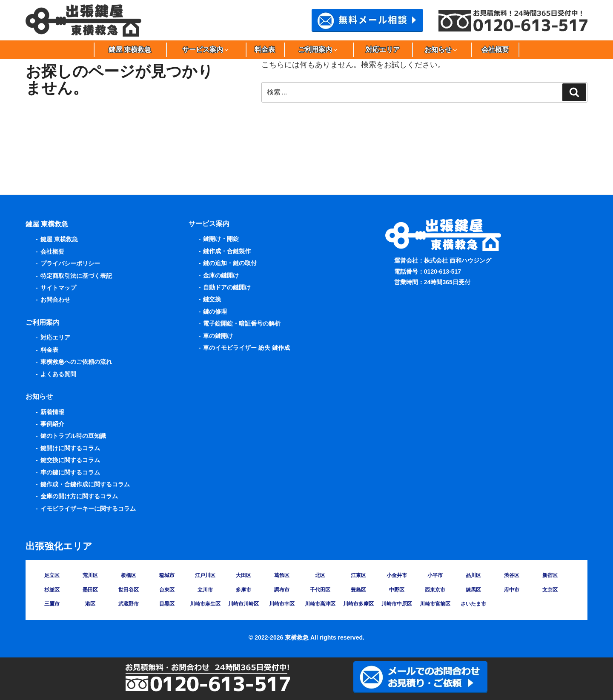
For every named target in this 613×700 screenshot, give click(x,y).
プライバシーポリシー (70, 263)
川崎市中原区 (397, 604)
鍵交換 (212, 299)
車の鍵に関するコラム (70, 472)
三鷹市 (52, 604)
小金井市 (397, 575)
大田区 (243, 575)
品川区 (473, 575)
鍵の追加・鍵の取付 (230, 263)
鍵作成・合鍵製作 (227, 251)
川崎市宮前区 (435, 604)
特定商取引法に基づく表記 (76, 276)
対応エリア (383, 50)
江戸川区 (205, 575)
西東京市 (435, 590)
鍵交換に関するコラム (70, 460)
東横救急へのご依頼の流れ (76, 362)
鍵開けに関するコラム (70, 448)
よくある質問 (58, 374)
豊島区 (358, 590)
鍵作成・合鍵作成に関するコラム (85, 484)
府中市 (512, 590)
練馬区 (473, 590)
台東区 (167, 590)
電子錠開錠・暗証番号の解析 (242, 323)
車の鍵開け (218, 336)
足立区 (52, 575)
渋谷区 (512, 575)
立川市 (205, 590)
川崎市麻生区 (205, 604)
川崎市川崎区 (243, 604)
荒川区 (90, 575)
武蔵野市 (129, 604)
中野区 (397, 590)
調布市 (282, 590)
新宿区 (550, 575)
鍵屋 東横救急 (130, 50)
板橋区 (129, 575)
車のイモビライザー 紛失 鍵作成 (246, 348)
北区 (320, 575)
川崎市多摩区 (358, 604)
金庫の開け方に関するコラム (79, 496)
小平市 (435, 575)
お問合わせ (55, 300)
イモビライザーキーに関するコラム (88, 509)
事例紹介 (52, 424)
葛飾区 (282, 575)
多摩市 (243, 590)
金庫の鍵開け (221, 275)
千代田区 (320, 590)
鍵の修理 (215, 311)
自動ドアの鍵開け (227, 287)
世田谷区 (129, 590)
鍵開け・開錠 (221, 239)
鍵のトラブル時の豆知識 (73, 436)
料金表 (265, 50)
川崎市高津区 (320, 604)
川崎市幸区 (282, 604)
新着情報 (52, 412)
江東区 (358, 575)
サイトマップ (58, 288)
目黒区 (167, 604)
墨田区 (90, 590)
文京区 (550, 590)
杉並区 (52, 590)
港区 (90, 604)
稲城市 (167, 575)
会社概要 (495, 50)
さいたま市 (473, 604)
